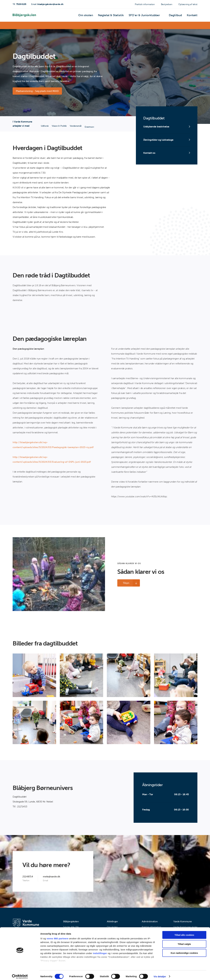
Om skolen (99, 16)
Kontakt (193, 16)
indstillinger (100, 951)
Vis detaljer (160, 974)
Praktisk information (145, 4)
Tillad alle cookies (184, 933)
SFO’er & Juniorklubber (150, 16)
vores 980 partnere (57, 936)
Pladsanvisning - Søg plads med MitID (38, 91)
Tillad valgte (184, 941)
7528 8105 (19, 4)
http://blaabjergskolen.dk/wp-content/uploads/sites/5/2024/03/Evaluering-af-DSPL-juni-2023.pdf (52, 460)
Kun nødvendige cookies (184, 951)
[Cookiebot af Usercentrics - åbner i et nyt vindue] (20, 974)
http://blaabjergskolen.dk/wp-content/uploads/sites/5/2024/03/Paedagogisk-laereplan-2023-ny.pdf (53, 445)
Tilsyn (124, 583)
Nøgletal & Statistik (121, 16)
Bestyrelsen (167, 4)
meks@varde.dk (51, 877)
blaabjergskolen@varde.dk (47, 4)
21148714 (28, 877)
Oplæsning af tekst (188, 4)
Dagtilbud (178, 16)
